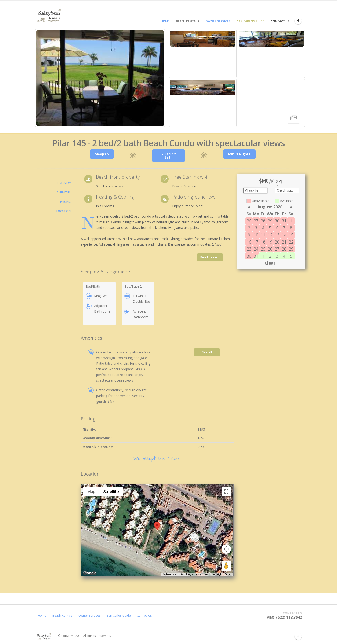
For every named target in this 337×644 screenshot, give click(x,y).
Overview (64, 183)
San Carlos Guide (119, 616)
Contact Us (144, 616)
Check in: (253, 191)
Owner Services (90, 616)
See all (207, 352)
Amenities (64, 192)
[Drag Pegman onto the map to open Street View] (226, 566)
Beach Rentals (62, 616)
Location (64, 211)
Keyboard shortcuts (173, 574)
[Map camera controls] (226, 549)
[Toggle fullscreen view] (226, 491)
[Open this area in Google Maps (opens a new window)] (90, 573)
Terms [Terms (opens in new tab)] (229, 574)
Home (42, 616)
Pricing (65, 202)
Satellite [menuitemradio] (111, 492)
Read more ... (210, 257)
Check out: (285, 190)
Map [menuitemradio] (91, 492)
